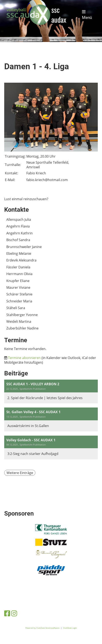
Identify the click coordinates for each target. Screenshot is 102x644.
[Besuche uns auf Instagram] (14, 613)
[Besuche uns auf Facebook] (7, 613)
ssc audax (59, 15)
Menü (87, 15)
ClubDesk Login (70, 628)
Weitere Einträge (20, 473)
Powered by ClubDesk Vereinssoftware (42, 628)
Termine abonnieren (24, 358)
